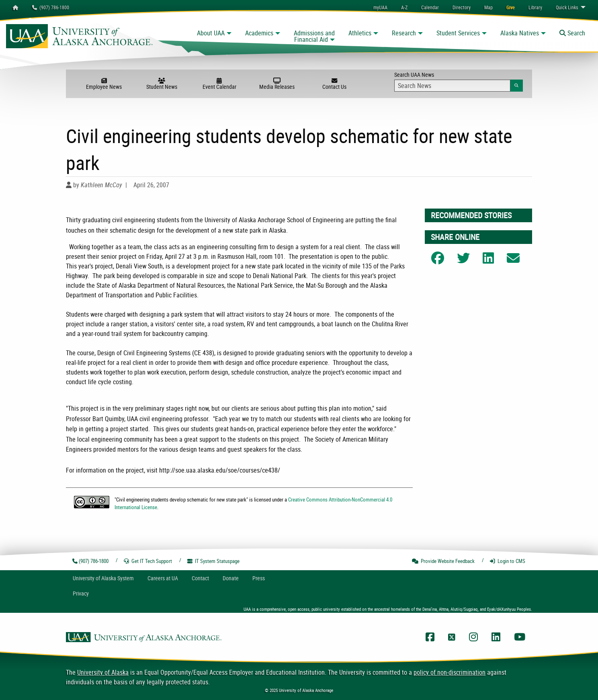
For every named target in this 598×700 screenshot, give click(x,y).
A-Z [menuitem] (404, 7)
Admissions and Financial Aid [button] (314, 36)
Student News (162, 84)
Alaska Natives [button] (520, 33)
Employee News (104, 84)
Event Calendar (219, 84)
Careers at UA (163, 578)
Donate (231, 578)
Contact (200, 578)
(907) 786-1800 (51, 7)
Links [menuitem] (567, 7)
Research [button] (404, 33)
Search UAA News (459, 81)
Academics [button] (259, 33)
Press (259, 578)
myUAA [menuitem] (380, 7)
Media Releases (277, 84)
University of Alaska (103, 672)
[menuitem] (430, 7)
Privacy (81, 593)
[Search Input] (452, 86)
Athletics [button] (360, 33)
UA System (103, 578)
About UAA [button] (211, 33)
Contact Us (335, 84)
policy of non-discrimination (450, 672)
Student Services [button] (458, 33)
